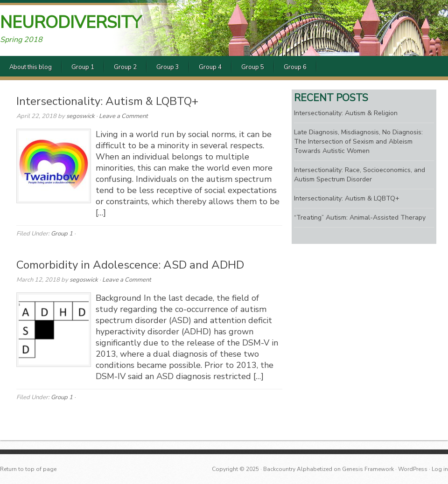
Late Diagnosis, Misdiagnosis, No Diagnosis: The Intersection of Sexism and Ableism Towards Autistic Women (358, 142)
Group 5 (253, 67)
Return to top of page (28, 469)
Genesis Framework (368, 469)
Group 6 (295, 67)
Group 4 (210, 67)
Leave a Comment (123, 116)
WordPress (413, 469)
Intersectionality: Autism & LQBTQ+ (107, 101)
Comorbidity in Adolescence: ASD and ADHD (130, 265)
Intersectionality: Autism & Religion (346, 113)
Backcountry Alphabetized (298, 469)
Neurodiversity (71, 23)
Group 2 (125, 67)
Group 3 (168, 67)
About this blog (31, 67)
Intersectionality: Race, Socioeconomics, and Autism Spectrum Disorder (360, 175)
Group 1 (83, 67)
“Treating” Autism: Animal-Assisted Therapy (360, 218)
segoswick (80, 116)
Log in (440, 469)
